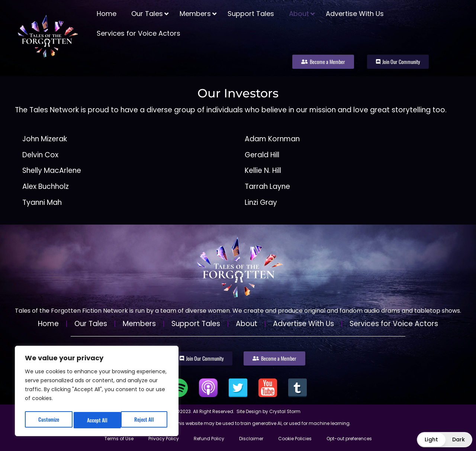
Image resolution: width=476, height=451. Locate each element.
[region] (97, 393)
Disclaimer (251, 439)
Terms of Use (119, 439)
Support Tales (196, 324)
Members (139, 324)
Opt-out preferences (349, 439)
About (247, 324)
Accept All (146, 420)
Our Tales (91, 324)
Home (48, 324)
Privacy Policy (164, 439)
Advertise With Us (303, 324)
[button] (445, 440)
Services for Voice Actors (394, 324)
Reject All (97, 420)
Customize (48, 420)
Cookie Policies (295, 439)
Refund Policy (209, 439)
